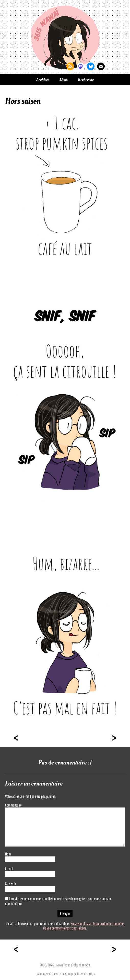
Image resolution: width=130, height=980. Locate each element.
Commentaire (13, 805)
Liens (64, 80)
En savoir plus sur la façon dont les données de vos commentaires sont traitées (84, 926)
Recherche (86, 80)
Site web (10, 884)
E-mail (9, 869)
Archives (43, 80)
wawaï (60, 965)
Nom (8, 854)
